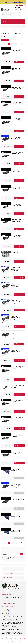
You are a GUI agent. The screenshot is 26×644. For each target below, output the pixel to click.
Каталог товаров (13, 21)
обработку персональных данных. (13, 558)
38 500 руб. (7, 246)
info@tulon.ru (9, 606)
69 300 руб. (7, 131)
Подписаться (19, 278)
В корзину (19, 62)
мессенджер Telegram (7, 611)
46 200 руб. (7, 214)
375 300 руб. (7, 294)
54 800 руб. (7, 181)
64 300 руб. (7, 411)
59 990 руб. (7, 146)
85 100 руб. (7, 379)
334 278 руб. (7, 344)
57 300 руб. (7, 164)
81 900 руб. (7, 394)
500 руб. (7, 261)
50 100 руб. (7, 198)
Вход (17, 5)
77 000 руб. (7, 96)
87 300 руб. (7, 62)
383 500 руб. (7, 278)
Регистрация (22, 5)
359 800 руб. (7, 327)
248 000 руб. (7, 360)
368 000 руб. (7, 310)
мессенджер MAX (6, 609)
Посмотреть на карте (6, 594)
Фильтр (5, 40)
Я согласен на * (13, 558)
